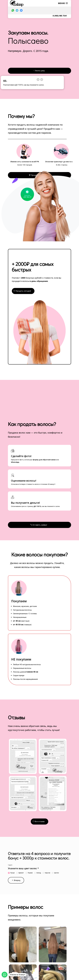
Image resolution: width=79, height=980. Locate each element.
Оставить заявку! (39, 525)
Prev (38, 79)
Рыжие (29, 874)
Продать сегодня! (23, 291)
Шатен (55, 874)
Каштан (46, 874)
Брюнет (20, 874)
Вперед (17, 881)
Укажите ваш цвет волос (23, 869)
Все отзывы (39, 822)
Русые (11, 874)
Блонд (37, 874)
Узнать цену (39, 71)
